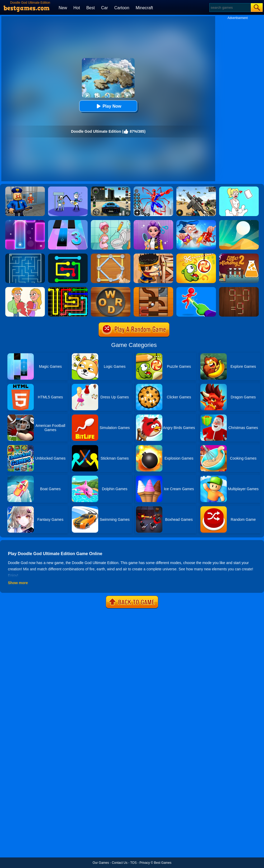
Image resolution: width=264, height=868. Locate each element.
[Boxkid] (153, 255)
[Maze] (25, 255)
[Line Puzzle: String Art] (111, 255)
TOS (133, 863)
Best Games (163, 863)
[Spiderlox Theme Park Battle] (153, 188)
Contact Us (119, 863)
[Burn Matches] (239, 289)
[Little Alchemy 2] (239, 255)
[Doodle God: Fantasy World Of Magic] (196, 222)
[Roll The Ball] (153, 289)
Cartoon (122, 8)
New (63, 8)
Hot (77, 8)
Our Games (101, 863)
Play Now (108, 106)
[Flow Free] (68, 289)
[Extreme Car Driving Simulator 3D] (111, 188)
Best (91, 8)
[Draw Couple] (25, 289)
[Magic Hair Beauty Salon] (153, 222)
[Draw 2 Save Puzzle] (111, 222)
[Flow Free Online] (68, 255)
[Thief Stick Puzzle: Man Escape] (68, 188)
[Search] (230, 8)
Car (105, 8)
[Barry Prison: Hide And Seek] (25, 188)
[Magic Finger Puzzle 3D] (196, 289)
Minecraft (144, 8)
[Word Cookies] (111, 289)
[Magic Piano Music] (25, 222)
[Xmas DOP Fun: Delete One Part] (239, 188)
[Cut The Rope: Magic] (196, 255)
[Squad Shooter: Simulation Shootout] (196, 188)
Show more (18, 583)
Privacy (145, 863)
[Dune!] (239, 222)
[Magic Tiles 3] (68, 222)
